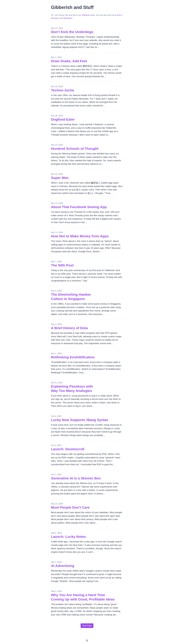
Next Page (87, 626)
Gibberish (86, 15)
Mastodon (68, 18)
